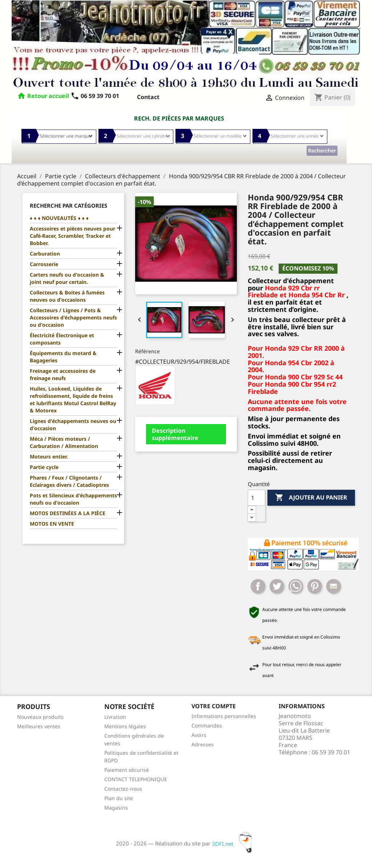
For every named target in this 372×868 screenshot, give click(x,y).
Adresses (203, 744)
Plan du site (119, 798)
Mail (333, 586)
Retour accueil (48, 96)
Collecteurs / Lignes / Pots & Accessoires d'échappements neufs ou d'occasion (73, 317)
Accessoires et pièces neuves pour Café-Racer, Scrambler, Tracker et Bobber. (72, 236)
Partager (258, 586)
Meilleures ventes (39, 726)
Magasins (116, 808)
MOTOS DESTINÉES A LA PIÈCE (68, 513)
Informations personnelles (224, 716)
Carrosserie (44, 264)
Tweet (277, 586)
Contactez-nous (123, 789)
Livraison (115, 717)
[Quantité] (256, 498)
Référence (147, 351)
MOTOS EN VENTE (52, 524)
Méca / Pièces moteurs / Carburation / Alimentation (64, 442)
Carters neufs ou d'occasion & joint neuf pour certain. (67, 278)
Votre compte (214, 706)
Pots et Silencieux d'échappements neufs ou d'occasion (73, 499)
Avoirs (199, 735)
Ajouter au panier (311, 498)
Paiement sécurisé (127, 770)
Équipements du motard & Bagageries (63, 357)
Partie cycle (44, 467)
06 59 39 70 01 (95, 96)
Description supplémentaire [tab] (175, 434)
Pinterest (315, 586)
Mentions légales (125, 726)
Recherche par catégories (68, 205)
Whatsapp (296, 586)
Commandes (207, 726)
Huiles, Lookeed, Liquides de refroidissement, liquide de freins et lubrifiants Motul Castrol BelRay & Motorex (73, 400)
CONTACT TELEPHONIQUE (136, 779)
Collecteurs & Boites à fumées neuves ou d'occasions (67, 296)
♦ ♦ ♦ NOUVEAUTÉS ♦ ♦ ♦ (59, 218)
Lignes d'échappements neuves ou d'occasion (73, 425)
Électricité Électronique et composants (62, 339)
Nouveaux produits (40, 717)
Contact (148, 97)
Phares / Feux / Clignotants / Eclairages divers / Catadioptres (69, 481)
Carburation (45, 254)
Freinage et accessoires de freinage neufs (63, 374)
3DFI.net (234, 844)
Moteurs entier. (49, 457)
